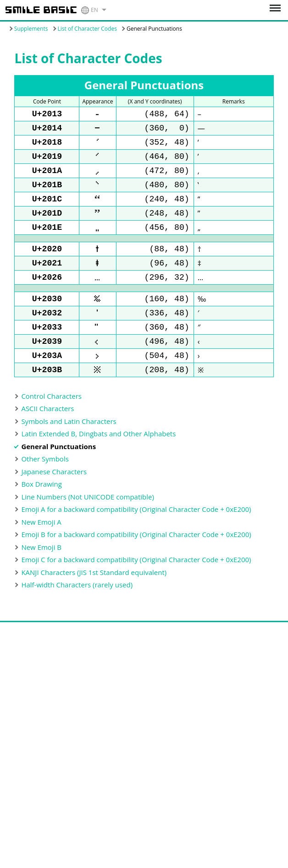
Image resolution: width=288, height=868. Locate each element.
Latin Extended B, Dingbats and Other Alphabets (98, 459)
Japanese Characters (54, 497)
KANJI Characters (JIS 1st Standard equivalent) (94, 598)
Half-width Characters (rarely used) (77, 610)
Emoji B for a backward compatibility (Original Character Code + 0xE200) (136, 560)
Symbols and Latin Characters (69, 447)
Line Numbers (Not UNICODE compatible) (87, 522)
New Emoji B (41, 573)
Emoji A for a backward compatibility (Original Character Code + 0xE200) (136, 535)
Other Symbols (45, 484)
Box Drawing (42, 510)
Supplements (31, 29)
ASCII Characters (47, 434)
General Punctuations (58, 472)
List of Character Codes (87, 29)
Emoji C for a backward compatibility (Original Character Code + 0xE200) (136, 585)
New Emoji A (41, 548)
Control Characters (51, 422)
